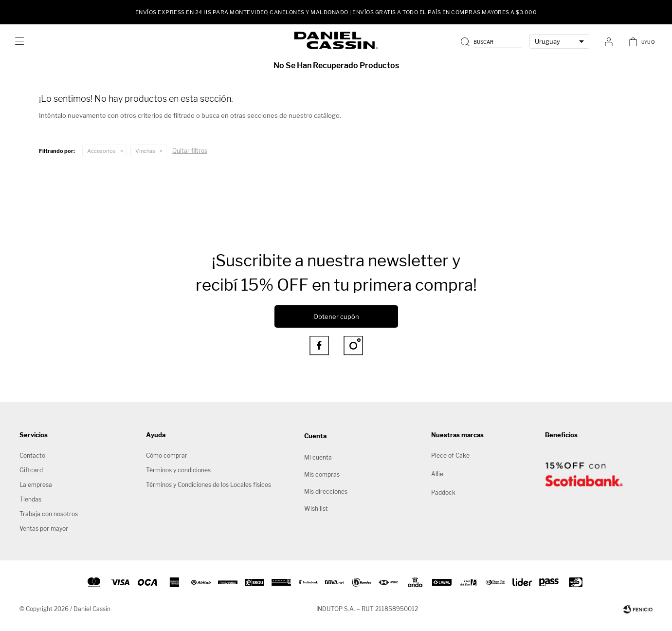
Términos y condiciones (178, 470)
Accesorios (101, 151)
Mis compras (322, 474)
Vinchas (145, 151)
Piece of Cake (450, 455)
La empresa (36, 485)
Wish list (316, 509)
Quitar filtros (190, 151)
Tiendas (30, 499)
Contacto (32, 455)
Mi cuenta (318, 457)
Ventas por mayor (44, 529)
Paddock (443, 492)
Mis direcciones (326, 492)
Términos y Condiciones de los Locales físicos (209, 485)
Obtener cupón (336, 316)
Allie (437, 474)
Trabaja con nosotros (49, 514)
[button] (492, 41)
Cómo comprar (167, 455)
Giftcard (31, 470)
